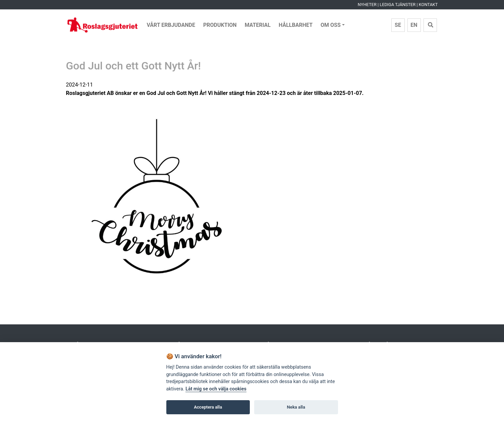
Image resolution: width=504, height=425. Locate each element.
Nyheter (367, 5)
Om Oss (331, 25)
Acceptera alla (208, 407)
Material (258, 25)
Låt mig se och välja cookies (216, 389)
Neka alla (296, 407)
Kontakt (428, 5)
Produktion (220, 25)
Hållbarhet (296, 25)
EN (414, 25)
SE (398, 25)
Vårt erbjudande (171, 25)
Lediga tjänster (398, 5)
